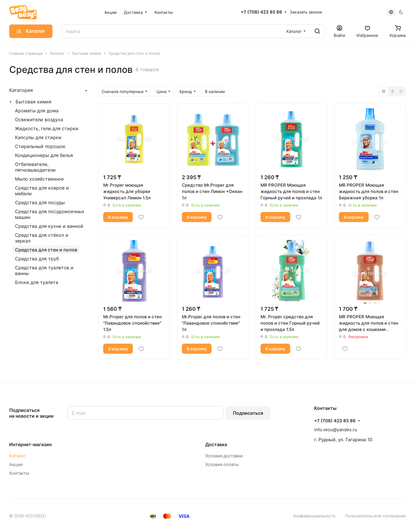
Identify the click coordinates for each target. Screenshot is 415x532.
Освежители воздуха (39, 120)
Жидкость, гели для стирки (47, 128)
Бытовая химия (33, 102)
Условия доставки (224, 456)
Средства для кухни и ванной (49, 226)
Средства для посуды (40, 202)
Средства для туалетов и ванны (44, 270)
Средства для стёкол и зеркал (42, 238)
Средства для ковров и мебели (42, 191)
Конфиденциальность (315, 516)
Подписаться (248, 413)
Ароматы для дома (37, 111)
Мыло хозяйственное (39, 179)
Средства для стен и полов (46, 250)
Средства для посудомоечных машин (50, 214)
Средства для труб (37, 259)
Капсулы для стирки (38, 137)
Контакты (19, 473)
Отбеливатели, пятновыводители (35, 167)
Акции (16, 464)
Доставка (216, 444)
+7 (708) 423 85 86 (261, 12)
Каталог (18, 456)
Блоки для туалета (37, 282)
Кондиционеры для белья (44, 155)
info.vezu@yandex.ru (336, 430)
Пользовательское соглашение (375, 516)
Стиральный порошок (40, 146)
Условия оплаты (222, 464)
